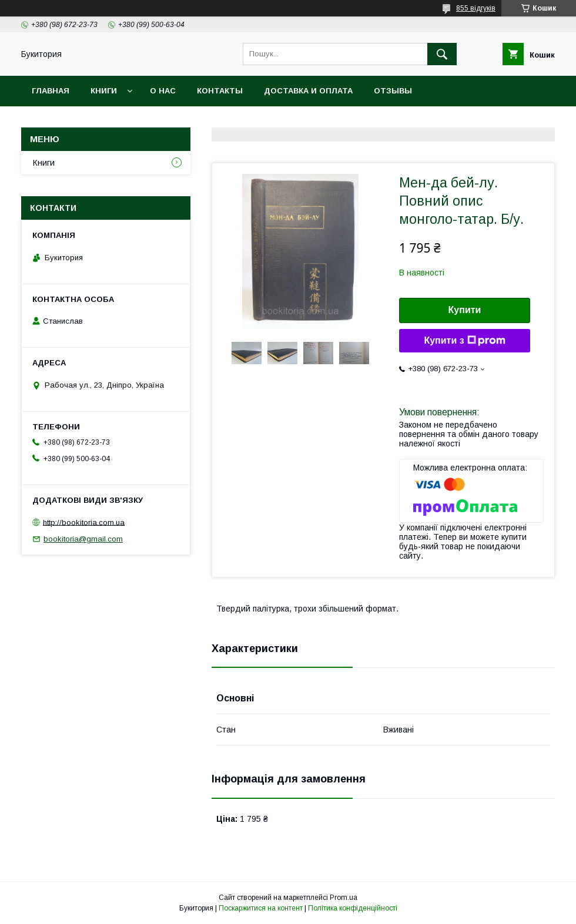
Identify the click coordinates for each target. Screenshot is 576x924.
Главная (51, 91)
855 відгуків (476, 8)
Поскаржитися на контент (261, 908)
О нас (163, 91)
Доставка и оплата (308, 91)
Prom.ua (344, 898)
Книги (104, 91)
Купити (465, 310)
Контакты (220, 91)
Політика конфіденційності (353, 908)
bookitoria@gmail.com (83, 539)
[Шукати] (442, 54)
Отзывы (393, 91)
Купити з (464, 341)
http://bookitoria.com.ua (84, 522)
